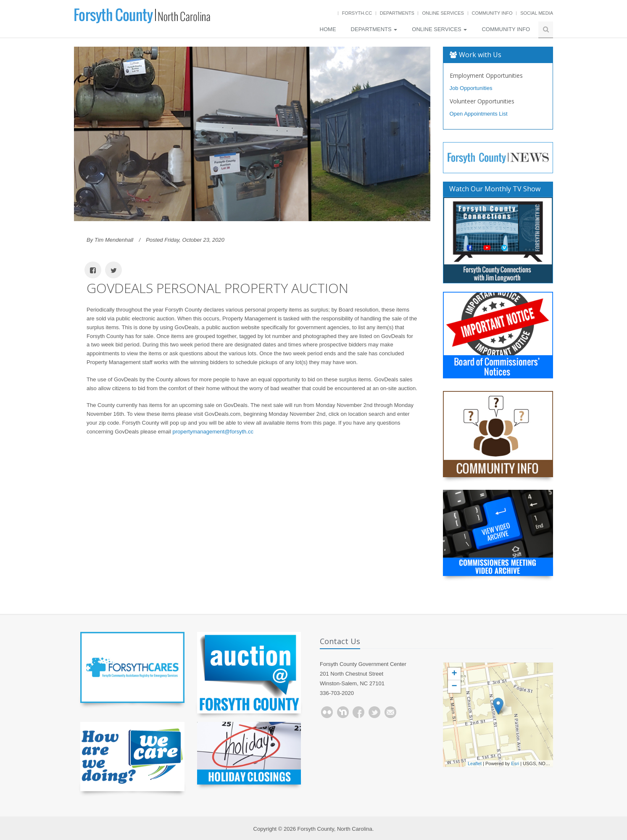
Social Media (537, 13)
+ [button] (454, 674)
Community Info (492, 13)
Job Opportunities (471, 88)
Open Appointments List (479, 114)
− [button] (454, 687)
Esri (515, 763)
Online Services (443, 13)
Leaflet (475, 763)
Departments (397, 13)
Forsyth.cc (357, 13)
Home (328, 29)
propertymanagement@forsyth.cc (213, 432)
